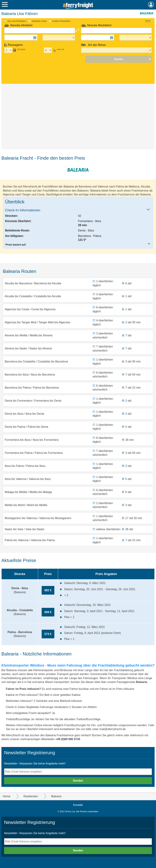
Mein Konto (151, 5)
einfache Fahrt (39, 21)
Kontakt (78, 805)
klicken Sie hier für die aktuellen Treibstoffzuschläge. (68, 719)
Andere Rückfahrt (61, 21)
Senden (78, 781)
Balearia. (142, 682)
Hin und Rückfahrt (17, 21)
